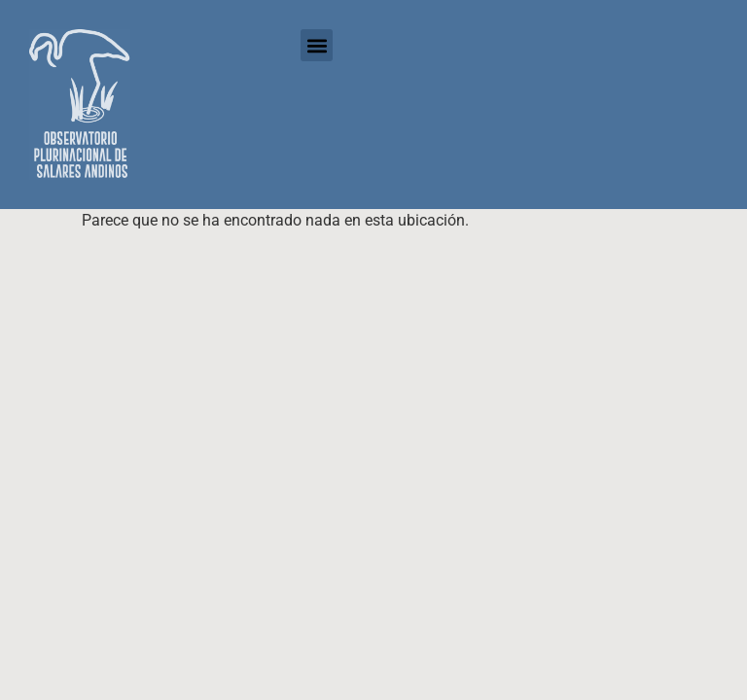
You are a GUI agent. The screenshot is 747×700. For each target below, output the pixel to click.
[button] (317, 45)
